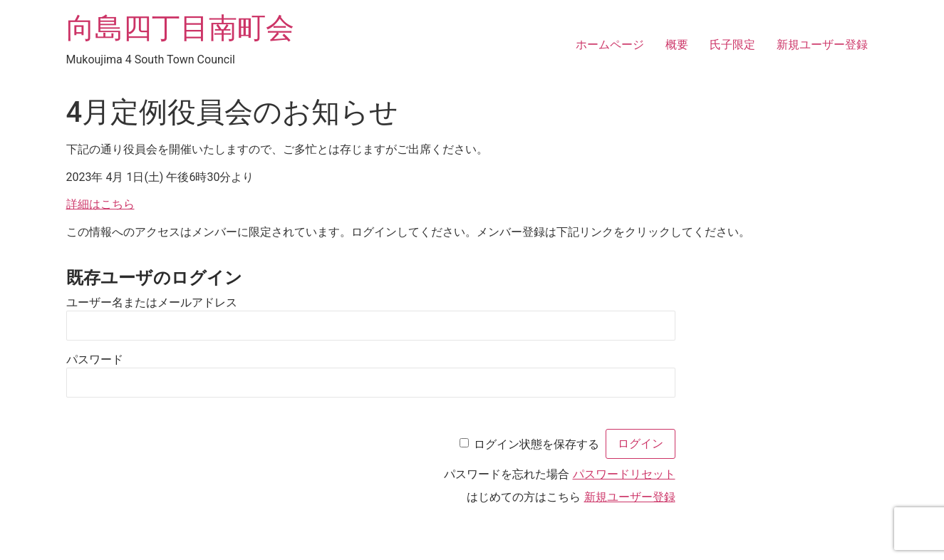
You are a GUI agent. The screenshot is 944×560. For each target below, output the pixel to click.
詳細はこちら (100, 204)
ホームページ (610, 45)
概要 (677, 45)
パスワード (95, 359)
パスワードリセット (624, 474)
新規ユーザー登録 (822, 45)
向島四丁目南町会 (180, 28)
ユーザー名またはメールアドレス (152, 302)
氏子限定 (732, 45)
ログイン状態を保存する (536, 444)
